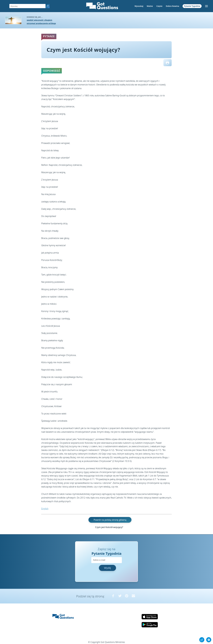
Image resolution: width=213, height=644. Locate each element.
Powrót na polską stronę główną (110, 520)
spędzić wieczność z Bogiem (39, 20)
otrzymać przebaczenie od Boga (41, 23)
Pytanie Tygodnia (192, 6)
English (45, 509)
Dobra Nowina (172, 6)
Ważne (150, 6)
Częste (159, 6)
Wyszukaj (139, 6)
